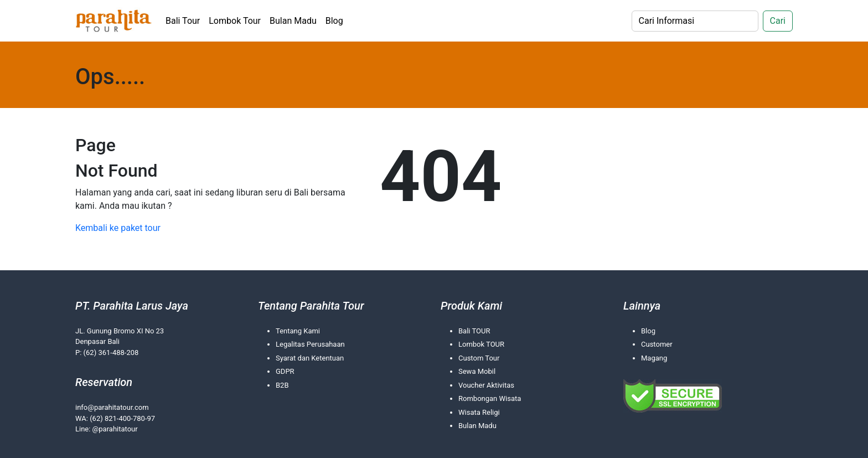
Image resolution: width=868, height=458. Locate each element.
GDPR (285, 371)
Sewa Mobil (477, 371)
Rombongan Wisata (490, 398)
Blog (334, 21)
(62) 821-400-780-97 (122, 418)
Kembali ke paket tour (118, 228)
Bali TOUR (474, 331)
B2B (282, 385)
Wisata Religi (479, 412)
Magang (654, 358)
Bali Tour (183, 21)
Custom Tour (479, 358)
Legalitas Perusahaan (310, 344)
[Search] (695, 21)
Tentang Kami (298, 331)
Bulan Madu (293, 21)
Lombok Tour (235, 21)
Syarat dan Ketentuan (310, 358)
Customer (657, 344)
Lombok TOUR (481, 344)
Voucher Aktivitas (486, 385)
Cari (778, 21)
